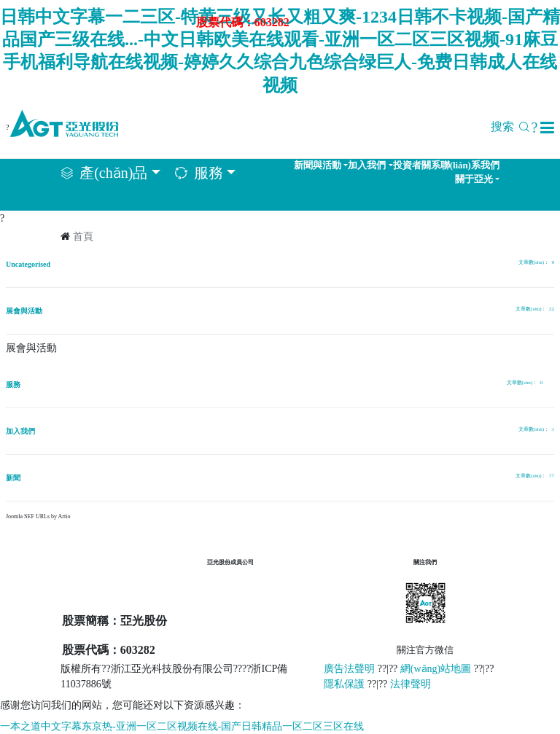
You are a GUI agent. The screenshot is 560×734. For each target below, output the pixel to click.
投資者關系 (417, 165)
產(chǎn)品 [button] (113, 172)
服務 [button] (209, 172)
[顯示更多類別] (548, 384)
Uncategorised (28, 264)
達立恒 (227, 615)
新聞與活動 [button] (318, 165)
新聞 (13, 478)
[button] (547, 128)
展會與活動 (24, 311)
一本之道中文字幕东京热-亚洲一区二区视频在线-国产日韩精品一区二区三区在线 (182, 726)
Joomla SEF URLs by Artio (38, 516)
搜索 (514, 126)
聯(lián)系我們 (470, 165)
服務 (13, 384)
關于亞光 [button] (474, 179)
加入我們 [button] (367, 165)
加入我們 (20, 431)
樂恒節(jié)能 (240, 590)
